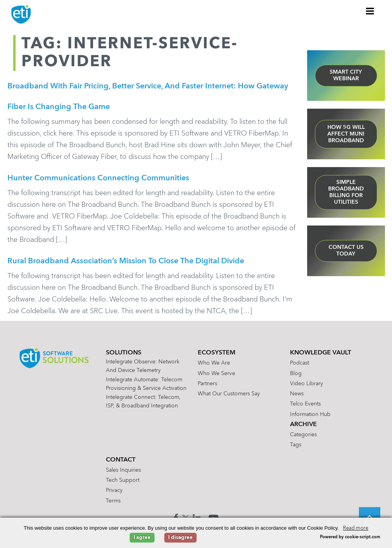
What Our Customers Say (229, 397)
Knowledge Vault (321, 356)
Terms (113, 504)
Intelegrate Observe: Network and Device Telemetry (143, 369)
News (297, 397)
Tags (296, 448)
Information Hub (310, 418)
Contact (121, 463)
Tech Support (123, 483)
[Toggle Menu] (370, 11)
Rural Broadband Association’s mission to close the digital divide (126, 264)
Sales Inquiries (123, 473)
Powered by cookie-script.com (350, 537)
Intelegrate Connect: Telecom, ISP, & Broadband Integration (143, 405)
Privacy (114, 493)
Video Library (307, 387)
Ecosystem (217, 356)
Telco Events (305, 407)
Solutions (124, 356)
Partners (207, 387)
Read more (356, 528)
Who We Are (214, 366)
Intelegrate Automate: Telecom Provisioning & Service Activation (146, 387)
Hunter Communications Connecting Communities (98, 180)
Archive (303, 428)
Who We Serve (216, 377)
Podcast (300, 366)
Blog (296, 377)
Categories (303, 438)
